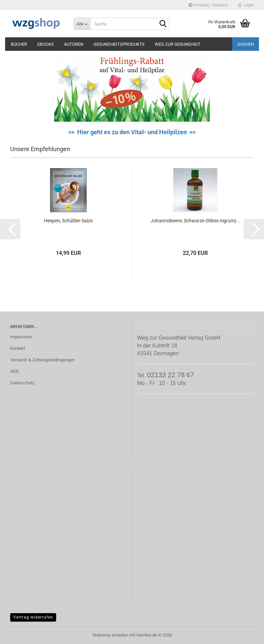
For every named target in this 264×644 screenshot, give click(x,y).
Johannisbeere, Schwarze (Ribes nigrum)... (195, 221)
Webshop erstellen (110, 635)
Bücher (19, 44)
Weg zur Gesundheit (178, 44)
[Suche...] (82, 24)
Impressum (21, 337)
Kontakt (18, 348)
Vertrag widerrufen (33, 617)
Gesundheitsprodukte (119, 44)
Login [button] (246, 5)
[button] (10, 229)
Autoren (74, 44)
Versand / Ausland (208, 5)
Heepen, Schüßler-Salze (68, 221)
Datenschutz (22, 383)
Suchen (246, 44)
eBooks (46, 44)
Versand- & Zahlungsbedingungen (42, 360)
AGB (14, 371)
